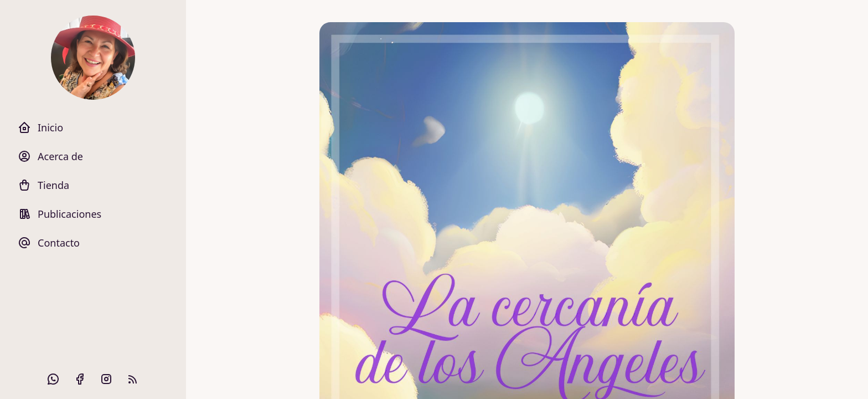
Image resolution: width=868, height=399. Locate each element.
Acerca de (50, 156)
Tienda (43, 185)
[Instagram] (106, 379)
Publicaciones (60, 214)
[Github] (53, 379)
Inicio (40, 127)
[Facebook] (80, 379)
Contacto (49, 243)
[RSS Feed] (133, 379)
